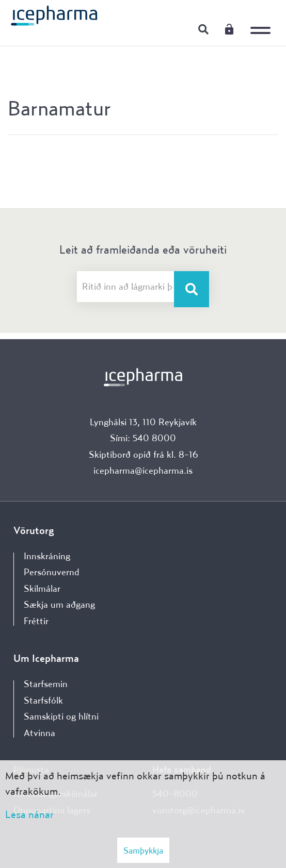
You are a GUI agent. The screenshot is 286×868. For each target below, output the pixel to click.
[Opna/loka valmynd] (263, 23)
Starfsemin (46, 684)
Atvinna (39, 733)
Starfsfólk (43, 700)
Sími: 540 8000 (143, 438)
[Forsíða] (54, 15)
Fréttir (36, 621)
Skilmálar (42, 588)
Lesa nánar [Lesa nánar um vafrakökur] (29, 814)
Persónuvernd (52, 572)
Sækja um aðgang (59, 604)
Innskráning (229, 29)
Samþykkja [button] (143, 850)
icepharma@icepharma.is (143, 470)
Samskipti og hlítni (61, 716)
